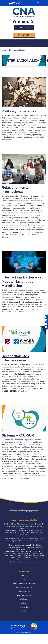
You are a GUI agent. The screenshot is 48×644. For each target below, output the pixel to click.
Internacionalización (17, 50)
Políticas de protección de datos (24, 512)
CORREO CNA (24, 35)
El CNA (24, 579)
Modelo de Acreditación (24, 587)
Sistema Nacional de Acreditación (24, 583)
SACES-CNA (24, 28)
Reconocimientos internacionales (15, 358)
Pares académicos (24, 591)
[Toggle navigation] (24, 43)
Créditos (24, 611)
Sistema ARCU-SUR (18, 435)
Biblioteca (24, 603)
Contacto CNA (24, 607)
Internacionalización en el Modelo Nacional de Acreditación (22, 282)
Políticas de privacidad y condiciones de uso (24, 510)
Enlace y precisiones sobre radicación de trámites (24, 545)
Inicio (4, 50)
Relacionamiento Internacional (15, 190)
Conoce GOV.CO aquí (24, 633)
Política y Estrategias (19, 111)
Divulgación (24, 599)
